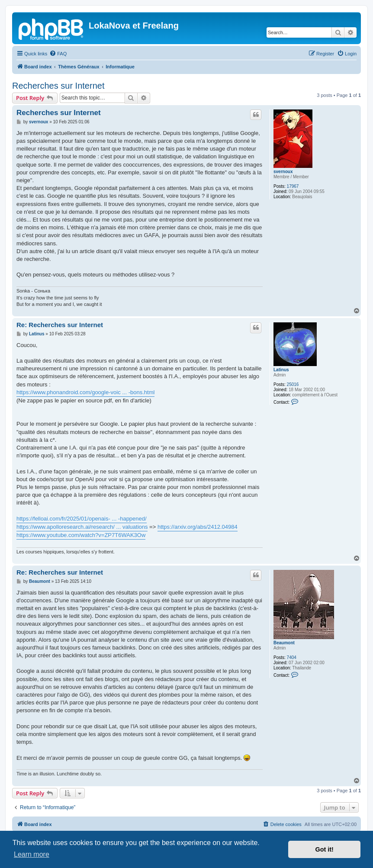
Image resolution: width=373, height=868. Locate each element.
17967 (293, 186)
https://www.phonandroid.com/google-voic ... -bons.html (85, 392)
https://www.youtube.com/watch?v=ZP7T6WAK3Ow (81, 535)
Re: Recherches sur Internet (60, 325)
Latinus (281, 370)
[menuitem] (58, 54)
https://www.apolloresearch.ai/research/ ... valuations (82, 527)
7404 (292, 657)
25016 (293, 384)
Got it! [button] (325, 849)
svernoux (283, 172)
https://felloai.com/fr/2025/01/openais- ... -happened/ (82, 519)
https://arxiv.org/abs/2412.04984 (198, 527)
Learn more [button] (32, 854)
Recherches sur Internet (58, 86)
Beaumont (284, 643)
